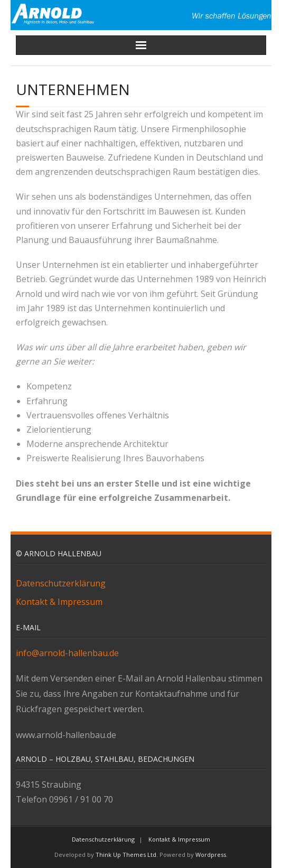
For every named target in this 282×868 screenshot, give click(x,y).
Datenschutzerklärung (61, 583)
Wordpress (211, 855)
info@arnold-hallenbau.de (67, 653)
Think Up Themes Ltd (126, 855)
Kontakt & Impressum (59, 602)
